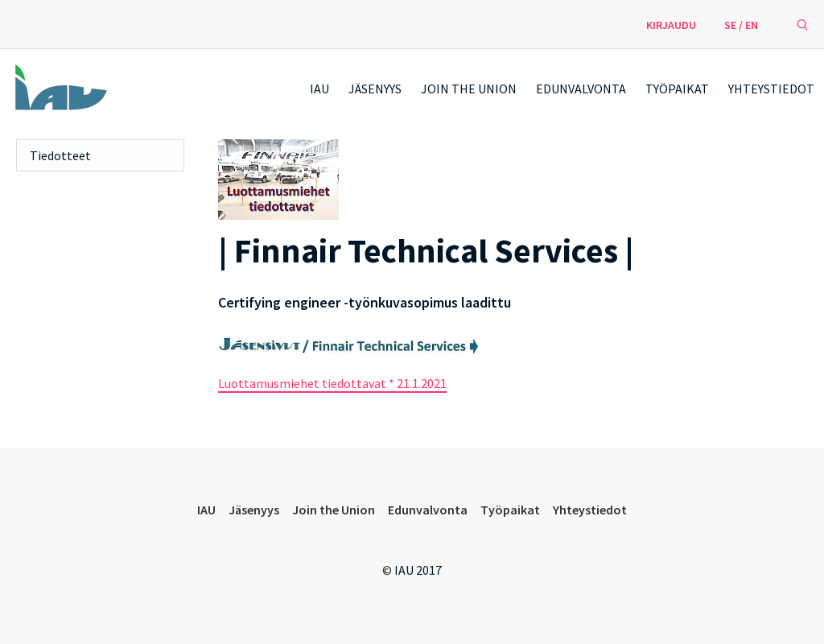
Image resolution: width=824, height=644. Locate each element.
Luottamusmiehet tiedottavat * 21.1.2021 (332, 383)
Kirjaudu (671, 25)
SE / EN (741, 25)
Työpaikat (677, 89)
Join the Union (469, 89)
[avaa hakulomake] (802, 24)
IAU (319, 89)
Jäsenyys (375, 89)
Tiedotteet (60, 155)
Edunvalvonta (581, 89)
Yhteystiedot (771, 89)
